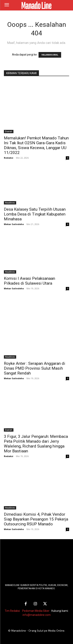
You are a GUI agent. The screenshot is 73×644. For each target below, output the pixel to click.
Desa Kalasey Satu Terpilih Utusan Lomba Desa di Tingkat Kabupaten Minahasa (35, 214)
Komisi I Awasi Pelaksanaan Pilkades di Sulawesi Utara (29, 281)
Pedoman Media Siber (36, 611)
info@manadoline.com (37, 615)
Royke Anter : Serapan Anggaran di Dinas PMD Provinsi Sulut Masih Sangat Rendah (35, 368)
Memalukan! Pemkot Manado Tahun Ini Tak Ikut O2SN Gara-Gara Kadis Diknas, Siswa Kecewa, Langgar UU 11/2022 (36, 145)
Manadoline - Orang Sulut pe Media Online (38, 631)
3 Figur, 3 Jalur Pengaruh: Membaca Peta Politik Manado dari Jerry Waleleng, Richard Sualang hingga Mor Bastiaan (36, 444)
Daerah (9, 131)
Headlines (10, 203)
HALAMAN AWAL (50, 55)
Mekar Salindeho (14, 224)
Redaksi (9, 158)
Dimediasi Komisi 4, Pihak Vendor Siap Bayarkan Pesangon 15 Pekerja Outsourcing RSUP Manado (36, 519)
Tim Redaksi (12, 611)
